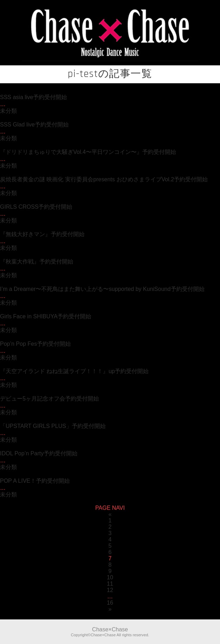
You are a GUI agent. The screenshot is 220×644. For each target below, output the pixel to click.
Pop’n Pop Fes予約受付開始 (35, 344)
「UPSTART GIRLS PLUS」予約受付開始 (53, 426)
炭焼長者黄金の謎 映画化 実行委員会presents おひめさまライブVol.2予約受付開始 (104, 179)
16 (110, 603)
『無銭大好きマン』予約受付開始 (42, 234)
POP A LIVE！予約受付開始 (35, 481)
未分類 (8, 111)
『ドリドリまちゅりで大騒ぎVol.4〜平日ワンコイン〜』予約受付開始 (88, 152)
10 (110, 577)
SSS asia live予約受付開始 (33, 97)
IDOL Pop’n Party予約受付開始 (39, 453)
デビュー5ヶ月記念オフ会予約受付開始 (49, 399)
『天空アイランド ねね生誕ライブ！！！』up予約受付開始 (74, 371)
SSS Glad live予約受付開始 (34, 125)
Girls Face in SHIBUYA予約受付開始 (46, 316)
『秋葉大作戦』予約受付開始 (37, 262)
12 (110, 590)
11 (110, 584)
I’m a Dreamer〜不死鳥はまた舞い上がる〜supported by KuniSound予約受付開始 (102, 289)
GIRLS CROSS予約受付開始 (36, 207)
